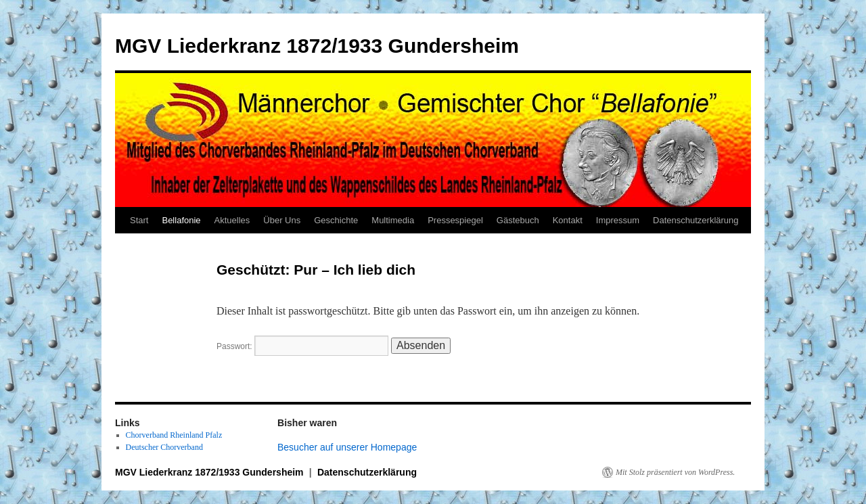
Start (139, 220)
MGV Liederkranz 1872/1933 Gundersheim (317, 46)
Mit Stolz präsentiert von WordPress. (675, 472)
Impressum (618, 220)
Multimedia (393, 220)
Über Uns (282, 220)
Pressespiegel (455, 220)
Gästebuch (518, 220)
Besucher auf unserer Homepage (347, 447)
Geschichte (336, 220)
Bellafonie (181, 220)
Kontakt (568, 220)
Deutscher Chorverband (164, 447)
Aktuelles (232, 220)
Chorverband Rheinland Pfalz (174, 435)
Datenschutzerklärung (696, 220)
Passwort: (302, 346)
